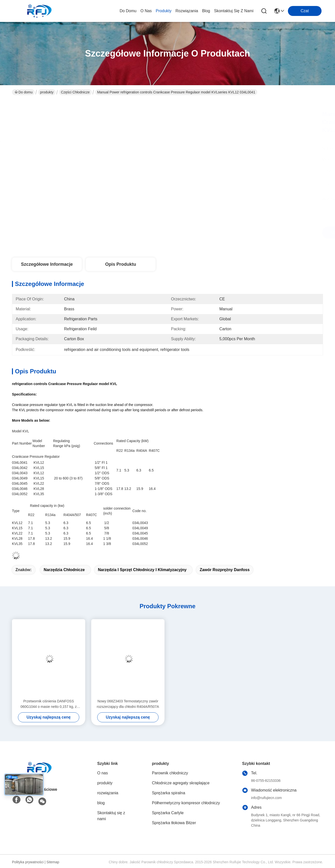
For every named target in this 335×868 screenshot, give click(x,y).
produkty (164, 11)
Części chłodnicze (75, 92)
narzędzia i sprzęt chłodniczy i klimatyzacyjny (142, 570)
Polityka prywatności (28, 862)
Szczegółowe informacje (47, 264)
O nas (146, 11)
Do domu (128, 11)
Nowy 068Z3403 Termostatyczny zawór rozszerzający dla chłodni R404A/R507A (128, 704)
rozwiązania (187, 11)
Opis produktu (121, 264)
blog (206, 11)
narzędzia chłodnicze (64, 570)
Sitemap (53, 862)
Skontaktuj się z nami (234, 11)
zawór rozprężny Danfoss (225, 570)
